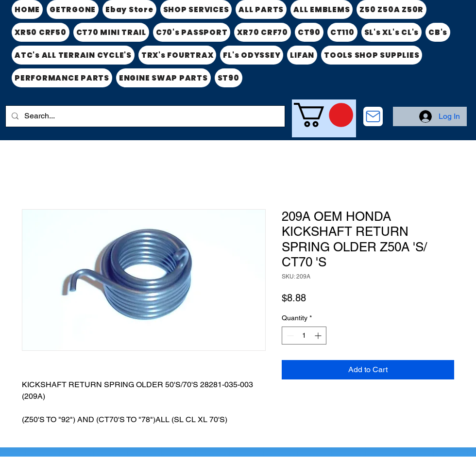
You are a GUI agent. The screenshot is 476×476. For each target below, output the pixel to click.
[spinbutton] (304, 336)
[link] (323, 115)
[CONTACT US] (373, 116)
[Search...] (144, 116)
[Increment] (319, 336)
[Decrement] (289, 336)
